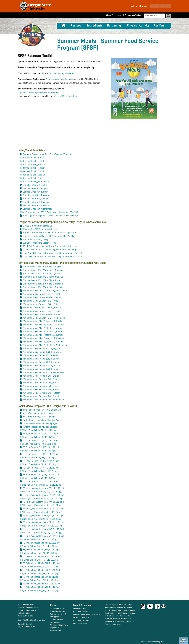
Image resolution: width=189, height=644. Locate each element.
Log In (132, 6)
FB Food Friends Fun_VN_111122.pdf (41, 481)
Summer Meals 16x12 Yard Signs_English (42, 267)
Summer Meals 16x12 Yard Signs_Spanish (43, 270)
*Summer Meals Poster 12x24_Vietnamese (43, 372)
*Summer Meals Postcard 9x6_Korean (41, 389)
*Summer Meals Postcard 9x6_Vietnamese (43, 400)
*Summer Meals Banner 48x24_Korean (42, 308)
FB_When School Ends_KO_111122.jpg (39, 553)
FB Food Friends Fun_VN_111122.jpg (38, 478)
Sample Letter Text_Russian (36, 195)
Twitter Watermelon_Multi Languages (40, 423)
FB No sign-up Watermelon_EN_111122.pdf (43, 495)
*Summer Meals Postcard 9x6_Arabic (41, 383)
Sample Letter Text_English (35, 188)
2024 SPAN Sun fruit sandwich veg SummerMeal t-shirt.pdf (50, 250)
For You (159, 26)
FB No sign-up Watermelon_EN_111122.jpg (41, 492)
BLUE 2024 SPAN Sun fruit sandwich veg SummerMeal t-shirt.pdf (53, 256)
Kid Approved (55, 617)
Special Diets (55, 622)
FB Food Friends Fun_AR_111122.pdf (41, 434)
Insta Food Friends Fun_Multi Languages (42, 410)
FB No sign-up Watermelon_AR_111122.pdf (43, 488)
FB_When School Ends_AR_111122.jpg (39, 539)
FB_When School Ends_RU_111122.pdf (41, 563)
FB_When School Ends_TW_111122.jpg (39, 580)
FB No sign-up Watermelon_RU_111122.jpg (41, 505)
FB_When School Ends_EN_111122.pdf (41, 550)
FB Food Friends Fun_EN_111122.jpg (38, 437)
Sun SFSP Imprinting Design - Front (39, 243)
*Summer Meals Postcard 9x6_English (41, 376)
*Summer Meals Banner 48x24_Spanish (42, 297)
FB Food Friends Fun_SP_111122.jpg (38, 464)
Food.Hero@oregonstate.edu (34, 620)
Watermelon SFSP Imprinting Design (40, 229)
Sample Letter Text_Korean (35, 192)
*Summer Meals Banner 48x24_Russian (42, 311)
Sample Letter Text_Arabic (35, 185)
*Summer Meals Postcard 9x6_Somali (41, 396)
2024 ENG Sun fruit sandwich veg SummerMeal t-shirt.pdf (50, 246)
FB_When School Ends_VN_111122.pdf (41, 587)
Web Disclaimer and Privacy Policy (87, 614)
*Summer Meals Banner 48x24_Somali (41, 314)
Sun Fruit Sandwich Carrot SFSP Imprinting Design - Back (49, 236)
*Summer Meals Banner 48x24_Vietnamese (44, 318)
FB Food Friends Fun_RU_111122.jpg (38, 451)
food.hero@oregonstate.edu (62, 73)
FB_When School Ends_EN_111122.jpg (39, 546)
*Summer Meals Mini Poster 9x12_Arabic (42, 328)
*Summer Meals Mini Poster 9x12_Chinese (43, 332)
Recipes (76, 26)
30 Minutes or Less (58, 608)
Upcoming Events (80, 623)
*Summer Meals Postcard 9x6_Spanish (41, 379)
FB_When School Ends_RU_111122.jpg (39, 560)
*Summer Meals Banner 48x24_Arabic (41, 301)
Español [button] (155, 6)
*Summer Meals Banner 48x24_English (42, 294)
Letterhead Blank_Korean (32, 165)
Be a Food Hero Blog (81, 617)
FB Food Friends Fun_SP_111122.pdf (41, 468)
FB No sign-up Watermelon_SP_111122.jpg (41, 519)
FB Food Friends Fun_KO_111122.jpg (38, 444)
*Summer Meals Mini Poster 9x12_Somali (43, 342)
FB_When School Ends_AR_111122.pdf (41, 543)
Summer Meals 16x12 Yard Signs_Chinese (43, 277)
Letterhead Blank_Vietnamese (35, 182)
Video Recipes (56, 630)
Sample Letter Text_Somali (35, 199)
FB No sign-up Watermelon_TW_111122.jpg (41, 526)
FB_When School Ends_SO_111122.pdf (42, 570)
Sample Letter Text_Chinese (36, 205)
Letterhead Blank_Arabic (32, 158)
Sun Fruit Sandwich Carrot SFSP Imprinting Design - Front (50, 233)
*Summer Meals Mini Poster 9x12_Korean (43, 335)
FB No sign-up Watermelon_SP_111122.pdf (43, 522)
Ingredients (95, 26)
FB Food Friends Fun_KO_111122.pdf (41, 447)
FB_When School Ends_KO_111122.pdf (42, 556)
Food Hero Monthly (81, 611)
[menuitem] (63, 26)
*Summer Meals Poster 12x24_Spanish (42, 352)
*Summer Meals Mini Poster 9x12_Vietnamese (45, 345)
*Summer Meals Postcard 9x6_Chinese (41, 386)
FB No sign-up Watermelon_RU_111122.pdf (43, 509)
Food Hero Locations (81, 620)
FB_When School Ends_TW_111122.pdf (42, 584)
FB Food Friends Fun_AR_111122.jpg (38, 430)
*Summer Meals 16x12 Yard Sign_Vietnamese (45, 291)
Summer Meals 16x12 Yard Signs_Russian (43, 284)
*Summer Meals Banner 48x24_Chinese (42, 304)
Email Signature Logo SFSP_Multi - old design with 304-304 (51, 216)
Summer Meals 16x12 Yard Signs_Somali (42, 287)
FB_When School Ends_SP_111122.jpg (39, 574)
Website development (149, 642)
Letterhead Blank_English (32, 161)
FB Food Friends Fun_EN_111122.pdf (41, 441)
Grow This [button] (166, 6)
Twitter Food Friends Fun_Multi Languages (42, 420)
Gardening (114, 26)
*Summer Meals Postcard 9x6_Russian (41, 393)
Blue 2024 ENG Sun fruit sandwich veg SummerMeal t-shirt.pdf (52, 253)
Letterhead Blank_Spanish (33, 175)
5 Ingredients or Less (59, 611)
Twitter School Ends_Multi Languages (40, 427)
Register (143, 6)
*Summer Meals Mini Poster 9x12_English (43, 321)
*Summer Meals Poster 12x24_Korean (41, 362)
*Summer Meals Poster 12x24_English (41, 349)
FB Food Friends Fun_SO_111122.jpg (38, 458)
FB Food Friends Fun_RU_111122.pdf (41, 454)
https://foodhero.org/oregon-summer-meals (39, 92)
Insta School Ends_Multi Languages (39, 417)
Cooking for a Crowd (58, 614)
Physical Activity (138, 26)
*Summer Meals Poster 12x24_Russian (42, 366)
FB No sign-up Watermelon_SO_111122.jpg (41, 512)
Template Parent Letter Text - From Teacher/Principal (47, 154)
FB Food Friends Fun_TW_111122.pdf (41, 475)
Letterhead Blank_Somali (32, 171)
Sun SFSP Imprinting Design (36, 239)
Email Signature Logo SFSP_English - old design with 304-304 (49, 212)
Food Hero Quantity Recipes (59, 79)
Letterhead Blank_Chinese (33, 178)
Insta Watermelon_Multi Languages (39, 413)
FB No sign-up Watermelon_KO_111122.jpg (41, 498)
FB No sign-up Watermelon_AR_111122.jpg (41, 485)
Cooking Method (56, 619)
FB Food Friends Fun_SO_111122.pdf (41, 461)
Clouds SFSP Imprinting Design (37, 226)
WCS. (163, 642)
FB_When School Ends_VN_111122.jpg (39, 591)
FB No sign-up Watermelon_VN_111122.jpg (41, 533)
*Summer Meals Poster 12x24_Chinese (42, 359)
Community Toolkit (133, 15)
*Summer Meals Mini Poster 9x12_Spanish (43, 325)
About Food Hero (115, 15)
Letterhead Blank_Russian (33, 168)
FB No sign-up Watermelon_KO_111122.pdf (44, 502)
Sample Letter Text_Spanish (36, 202)
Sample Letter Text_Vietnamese (38, 209)
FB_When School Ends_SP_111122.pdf (41, 577)
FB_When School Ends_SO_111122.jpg (39, 567)
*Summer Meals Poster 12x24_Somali (41, 369)
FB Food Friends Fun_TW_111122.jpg (38, 471)
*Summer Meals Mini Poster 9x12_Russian (43, 338)
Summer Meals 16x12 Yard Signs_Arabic (42, 274)
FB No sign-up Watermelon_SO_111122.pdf (43, 516)
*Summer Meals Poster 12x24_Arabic (41, 355)
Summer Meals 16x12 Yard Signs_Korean (42, 280)
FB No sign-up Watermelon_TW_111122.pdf (44, 529)
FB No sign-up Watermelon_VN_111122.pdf (43, 536)
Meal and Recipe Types (59, 625)
